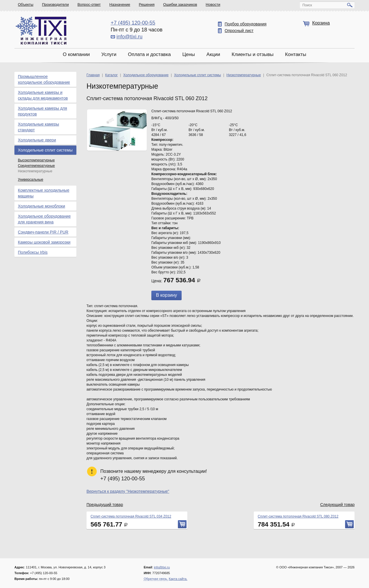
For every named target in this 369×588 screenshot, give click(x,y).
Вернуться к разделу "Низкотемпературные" (128, 491)
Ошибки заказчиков (180, 4)
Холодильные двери (37, 140)
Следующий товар (337, 505)
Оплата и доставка (149, 54)
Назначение (120, 4)
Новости (213, 4)
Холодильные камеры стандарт (38, 127)
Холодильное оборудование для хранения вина (44, 219)
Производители (55, 4)
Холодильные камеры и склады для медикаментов (43, 95)
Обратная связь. (156, 579)
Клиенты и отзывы (253, 54)
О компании (76, 54)
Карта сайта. (178, 579)
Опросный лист (239, 31)
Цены (189, 54)
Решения (147, 4)
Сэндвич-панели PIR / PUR (43, 232)
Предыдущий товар (105, 505)
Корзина (321, 23)
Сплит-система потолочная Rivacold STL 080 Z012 (298, 516)
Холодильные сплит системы (45, 150)
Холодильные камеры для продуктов (43, 111)
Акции (213, 54)
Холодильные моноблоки (42, 206)
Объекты (26, 4)
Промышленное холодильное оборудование (44, 79)
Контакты (296, 54)
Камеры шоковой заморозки (44, 242)
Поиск (307, 5)
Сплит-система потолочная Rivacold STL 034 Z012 (131, 516)
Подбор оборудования (245, 24)
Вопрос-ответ (89, 4)
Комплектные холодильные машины (44, 193)
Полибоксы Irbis (33, 252)
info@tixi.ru (129, 37)
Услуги (109, 54)
